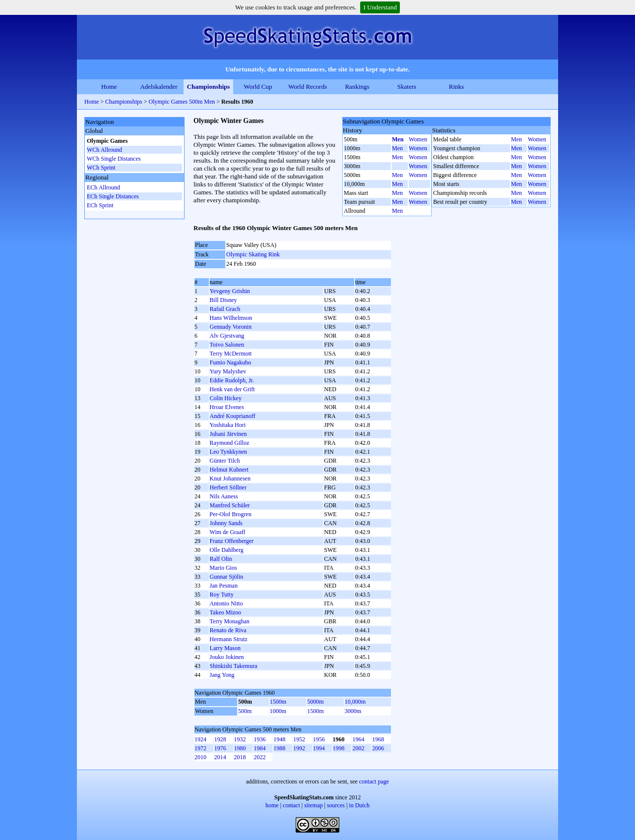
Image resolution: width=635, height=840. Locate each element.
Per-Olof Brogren (231, 514)
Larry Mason (225, 648)
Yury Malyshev (228, 371)
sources (336, 805)
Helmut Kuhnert (229, 470)
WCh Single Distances (114, 159)
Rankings (357, 87)
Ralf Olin (221, 559)
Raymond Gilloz (230, 443)
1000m (278, 711)
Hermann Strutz (229, 639)
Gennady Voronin (231, 327)
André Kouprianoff (233, 416)
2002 (358, 748)
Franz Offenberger (232, 541)
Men (398, 139)
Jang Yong (222, 675)
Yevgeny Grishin (230, 291)
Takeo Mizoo (225, 612)
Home (109, 87)
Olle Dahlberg (227, 550)
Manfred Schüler (230, 505)
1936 (259, 739)
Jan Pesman (224, 586)
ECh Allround (103, 187)
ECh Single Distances (113, 196)
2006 (378, 748)
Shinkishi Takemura (234, 666)
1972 (200, 748)
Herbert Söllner (228, 487)
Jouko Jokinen (227, 657)
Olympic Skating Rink (253, 254)
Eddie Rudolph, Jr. (232, 380)
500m (245, 711)
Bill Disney (223, 300)
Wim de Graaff (228, 532)
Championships (209, 87)
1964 (358, 739)
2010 (200, 757)
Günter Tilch (225, 461)
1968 (378, 739)
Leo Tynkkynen (228, 452)
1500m (278, 702)
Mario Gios (223, 568)
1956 (319, 739)
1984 (259, 748)
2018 (240, 757)
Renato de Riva (228, 630)
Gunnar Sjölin (227, 577)
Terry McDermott (231, 354)
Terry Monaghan (230, 621)
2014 (220, 757)
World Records (308, 87)
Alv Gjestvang (227, 336)
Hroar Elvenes (227, 407)
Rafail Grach (225, 309)
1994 (319, 748)
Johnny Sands (226, 523)
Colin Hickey (226, 398)
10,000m (355, 702)
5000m (315, 702)
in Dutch (359, 805)
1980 (240, 748)
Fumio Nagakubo (231, 362)
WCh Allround (104, 150)
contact (291, 805)
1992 (299, 748)
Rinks (456, 87)
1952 (299, 739)
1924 (200, 739)
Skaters (407, 87)
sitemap (313, 805)
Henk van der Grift (232, 389)
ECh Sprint (100, 205)
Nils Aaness (224, 496)
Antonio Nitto (226, 603)
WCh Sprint (101, 168)
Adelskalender (159, 87)
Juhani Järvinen (228, 434)
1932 (240, 739)
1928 (220, 739)
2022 (259, 757)
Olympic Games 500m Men (182, 102)
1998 (339, 748)
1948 (279, 739)
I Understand (380, 7)
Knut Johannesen (230, 479)
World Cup (258, 87)
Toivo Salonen (227, 345)
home (272, 805)
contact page (374, 781)
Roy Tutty (222, 595)
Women (418, 139)
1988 (279, 748)
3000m (353, 711)
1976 (220, 748)
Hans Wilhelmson (231, 318)
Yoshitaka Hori (228, 425)
